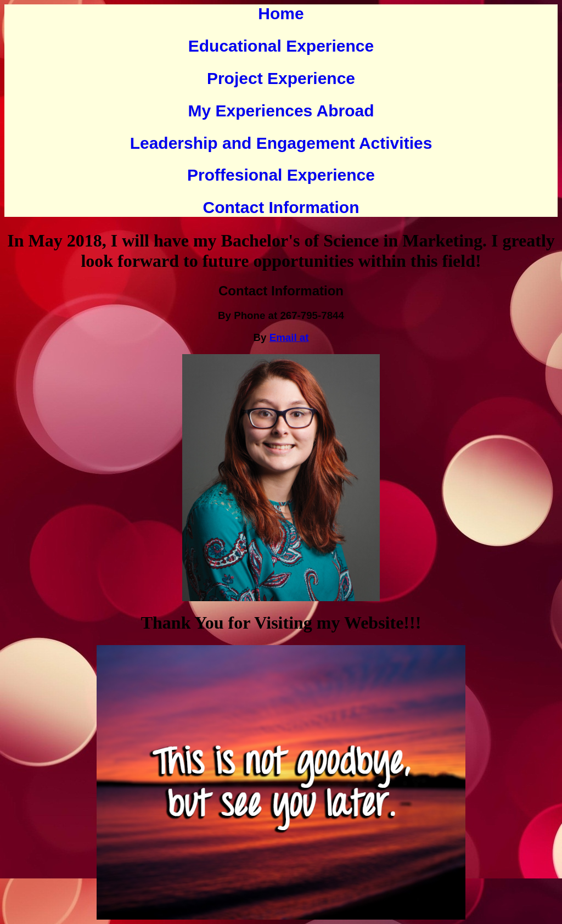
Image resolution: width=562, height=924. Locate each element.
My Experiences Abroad (281, 111)
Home (281, 13)
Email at (289, 337)
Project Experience (281, 78)
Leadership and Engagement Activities (281, 143)
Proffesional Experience (281, 175)
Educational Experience (281, 46)
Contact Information (281, 207)
